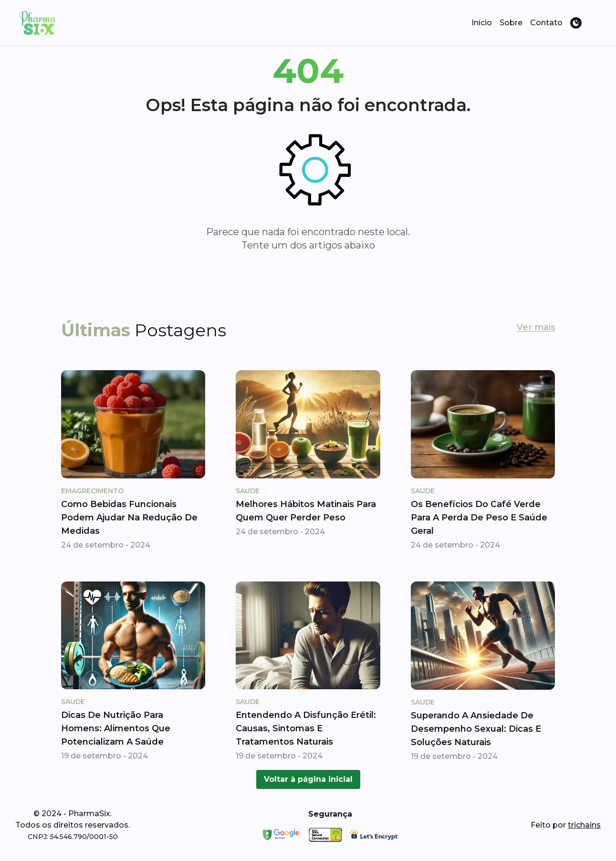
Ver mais (536, 327)
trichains (584, 825)
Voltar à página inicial (308, 779)
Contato (546, 23)
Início (482, 23)
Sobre (511, 23)
